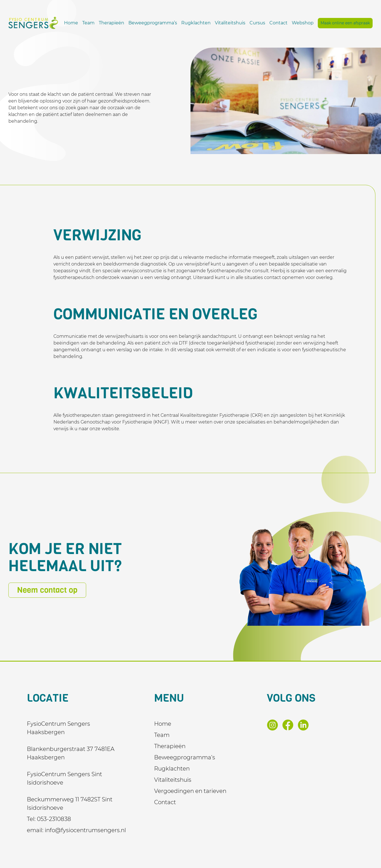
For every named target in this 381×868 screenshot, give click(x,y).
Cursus (312, 21)
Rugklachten (251, 21)
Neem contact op (47, 590)
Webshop (358, 21)
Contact (333, 21)
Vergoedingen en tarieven (190, 791)
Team (143, 21)
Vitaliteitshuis (285, 21)
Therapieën (166, 21)
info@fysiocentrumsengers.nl (85, 830)
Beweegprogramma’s (208, 21)
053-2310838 (54, 819)
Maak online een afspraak (345, 30)
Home (126, 21)
